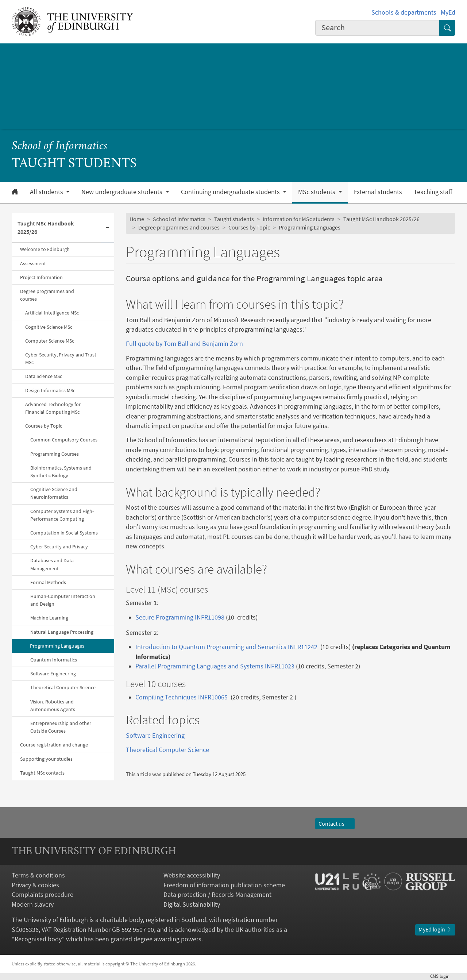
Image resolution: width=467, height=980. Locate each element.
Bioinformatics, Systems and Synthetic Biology (61, 472)
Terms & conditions (38, 875)
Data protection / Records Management (217, 895)
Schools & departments (404, 12)
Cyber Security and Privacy (59, 547)
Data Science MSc (44, 376)
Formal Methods (48, 582)
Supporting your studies (46, 759)
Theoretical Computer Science (63, 687)
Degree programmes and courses (47, 295)
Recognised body (38, 939)
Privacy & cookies (35, 885)
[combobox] (377, 28)
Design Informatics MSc (50, 390)
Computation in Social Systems (64, 533)
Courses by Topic (44, 426)
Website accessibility (192, 875)
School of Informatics (60, 146)
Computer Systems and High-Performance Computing (62, 515)
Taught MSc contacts (42, 773)
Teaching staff (433, 192)
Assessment (33, 263)
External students (378, 192)
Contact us (335, 824)
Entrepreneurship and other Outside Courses (61, 727)
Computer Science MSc (50, 341)
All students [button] (47, 192)
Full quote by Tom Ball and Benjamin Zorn (184, 344)
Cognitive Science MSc (49, 327)
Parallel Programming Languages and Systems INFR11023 (216, 666)
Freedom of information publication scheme (224, 885)
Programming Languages (57, 646)
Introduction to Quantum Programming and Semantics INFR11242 (226, 647)
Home (137, 219)
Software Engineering (53, 674)
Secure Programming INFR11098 (180, 617)
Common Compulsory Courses (64, 440)
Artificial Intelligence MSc (52, 313)
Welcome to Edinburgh (45, 249)
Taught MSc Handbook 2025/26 (46, 228)
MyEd (448, 12)
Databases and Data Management (52, 564)
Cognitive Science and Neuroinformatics (54, 493)
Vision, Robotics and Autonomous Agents (53, 705)
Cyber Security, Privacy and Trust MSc (61, 358)
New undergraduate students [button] (123, 192)
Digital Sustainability (192, 904)
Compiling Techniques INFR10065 (182, 697)
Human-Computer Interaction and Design (63, 600)
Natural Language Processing (62, 632)
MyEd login (435, 929)
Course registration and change (54, 745)
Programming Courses (55, 454)
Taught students (234, 219)
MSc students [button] (317, 192)
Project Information (41, 277)
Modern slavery (33, 904)
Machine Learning (49, 618)
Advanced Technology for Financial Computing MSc (53, 408)
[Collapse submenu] (108, 228)
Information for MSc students (299, 219)
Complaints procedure (43, 895)
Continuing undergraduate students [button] (231, 192)
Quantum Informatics (54, 660)
